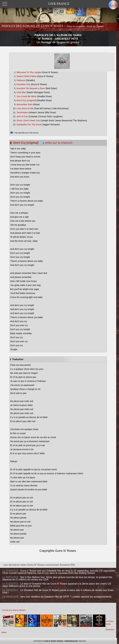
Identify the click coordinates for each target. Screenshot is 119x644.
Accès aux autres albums (14, 610)
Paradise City (24, 84)
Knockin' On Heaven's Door (31, 88)
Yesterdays (23, 112)
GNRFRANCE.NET (71, 641)
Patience (21, 80)
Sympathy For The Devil (29, 125)
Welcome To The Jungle (29, 72)
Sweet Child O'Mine (27, 76)
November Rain (25, 104)
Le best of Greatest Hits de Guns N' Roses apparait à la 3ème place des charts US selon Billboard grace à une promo (57, 585)
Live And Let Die (25, 108)
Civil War (21, 92)
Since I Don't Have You (29, 120)
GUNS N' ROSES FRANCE (54, 641)
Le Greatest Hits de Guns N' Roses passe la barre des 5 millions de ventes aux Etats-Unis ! (58, 591)
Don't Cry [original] (27, 100)
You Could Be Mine (27, 96)
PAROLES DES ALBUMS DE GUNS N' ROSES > (53, 26)
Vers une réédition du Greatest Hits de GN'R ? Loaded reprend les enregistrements (66, 597)
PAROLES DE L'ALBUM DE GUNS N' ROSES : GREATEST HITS (58, 39)
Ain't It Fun (22, 116)
